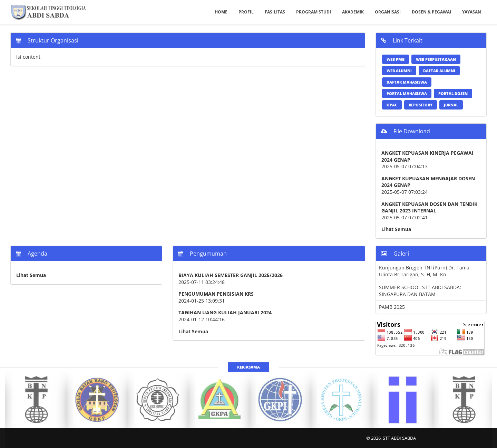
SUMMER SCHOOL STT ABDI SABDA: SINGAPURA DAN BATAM (420, 291)
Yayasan (472, 12)
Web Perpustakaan (436, 59)
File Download (406, 131)
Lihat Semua (396, 229)
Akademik (353, 12)
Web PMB (396, 59)
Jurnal (451, 105)
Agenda (32, 254)
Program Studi (314, 12)
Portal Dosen (453, 93)
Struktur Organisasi (47, 40)
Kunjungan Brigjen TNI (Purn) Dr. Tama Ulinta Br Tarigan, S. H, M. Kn (424, 271)
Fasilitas (275, 12)
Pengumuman (202, 254)
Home (221, 12)
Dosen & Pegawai (431, 12)
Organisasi (388, 12)
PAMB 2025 (392, 307)
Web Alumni (399, 71)
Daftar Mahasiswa (407, 82)
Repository (421, 105)
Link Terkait (402, 40)
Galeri (395, 254)
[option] (36, 400)
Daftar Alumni (439, 71)
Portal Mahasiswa (407, 93)
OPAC (392, 105)
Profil (246, 12)
